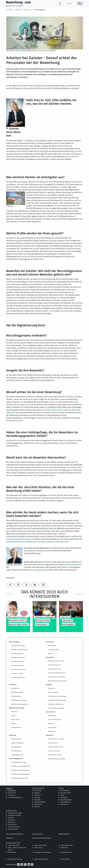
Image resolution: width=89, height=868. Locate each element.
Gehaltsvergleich (66, 852)
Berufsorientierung (38, 788)
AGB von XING (65, 859)
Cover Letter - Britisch (17, 673)
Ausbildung (14, 712)
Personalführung (66, 802)
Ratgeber (11, 818)
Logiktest (51, 654)
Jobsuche (37, 797)
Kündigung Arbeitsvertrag (18, 677)
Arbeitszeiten (52, 688)
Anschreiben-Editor (41, 845)
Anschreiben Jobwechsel (18, 665)
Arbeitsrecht (64, 804)
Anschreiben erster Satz (54, 665)
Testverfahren (12, 824)
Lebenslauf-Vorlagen (15, 815)
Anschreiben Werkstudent (18, 658)
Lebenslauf (12, 795)
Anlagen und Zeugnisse (17, 743)
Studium (13, 716)
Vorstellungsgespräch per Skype (20, 778)
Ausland (37, 807)
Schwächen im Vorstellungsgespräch (21, 766)
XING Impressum (38, 834)
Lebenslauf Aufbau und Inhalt (56, 739)
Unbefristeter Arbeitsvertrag (56, 704)
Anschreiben (12, 793)
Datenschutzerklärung (15, 859)
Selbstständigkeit (40, 802)
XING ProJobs (12, 852)
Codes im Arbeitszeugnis (55, 720)
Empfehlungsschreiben (17, 755)
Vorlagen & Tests (12, 811)
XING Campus (39, 848)
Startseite (9, 10)
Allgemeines (28, 10)
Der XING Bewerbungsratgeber (56, 708)
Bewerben (18, 10)
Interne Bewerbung (16, 751)
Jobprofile (37, 800)
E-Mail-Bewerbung (16, 739)
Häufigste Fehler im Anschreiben (57, 677)
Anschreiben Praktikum (17, 654)
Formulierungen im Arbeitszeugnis (57, 696)
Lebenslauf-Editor (14, 845)
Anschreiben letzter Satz (55, 669)
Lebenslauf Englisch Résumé (56, 747)
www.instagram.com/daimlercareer (55, 542)
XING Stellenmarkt (74, 565)
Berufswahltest (52, 646)
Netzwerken (38, 804)
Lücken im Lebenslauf (54, 751)
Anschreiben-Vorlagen (15, 813)
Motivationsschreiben (55, 410)
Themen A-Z (10, 838)
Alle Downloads (13, 829)
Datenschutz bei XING (41, 859)
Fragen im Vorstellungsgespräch (20, 704)
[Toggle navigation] (60, 4)
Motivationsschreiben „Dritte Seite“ (58, 681)
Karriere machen (66, 793)
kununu (33, 570)
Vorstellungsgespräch (15, 797)
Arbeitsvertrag (15, 688)
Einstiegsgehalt (52, 727)
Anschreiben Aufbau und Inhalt (56, 661)
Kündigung (51, 724)
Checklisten (12, 820)
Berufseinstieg (65, 790)
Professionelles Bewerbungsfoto (57, 759)
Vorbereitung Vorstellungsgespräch (21, 774)
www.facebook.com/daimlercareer (24, 542)
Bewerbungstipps (40, 10)
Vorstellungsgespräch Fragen (19, 762)
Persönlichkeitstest (53, 650)
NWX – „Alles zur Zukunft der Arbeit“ (17, 849)
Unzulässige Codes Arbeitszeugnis (57, 700)
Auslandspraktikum (16, 727)
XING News (64, 848)
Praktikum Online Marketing (41, 838)
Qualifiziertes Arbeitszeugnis (19, 700)
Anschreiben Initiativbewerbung (20, 650)
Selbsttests (12, 822)
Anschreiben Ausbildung (17, 662)
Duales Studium (15, 720)
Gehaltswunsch (52, 731)
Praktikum (14, 724)
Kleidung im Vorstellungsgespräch (20, 770)
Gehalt (62, 795)
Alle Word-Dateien (14, 827)
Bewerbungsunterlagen (17, 692)
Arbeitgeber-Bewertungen (43, 852)
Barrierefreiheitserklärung (15, 834)
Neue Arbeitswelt (66, 800)
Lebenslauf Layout (53, 743)
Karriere (61, 788)
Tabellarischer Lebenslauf (55, 755)
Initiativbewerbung (16, 696)
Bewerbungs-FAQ (64, 834)
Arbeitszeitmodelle (53, 692)
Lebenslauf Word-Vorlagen (18, 646)
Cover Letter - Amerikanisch (19, 669)
